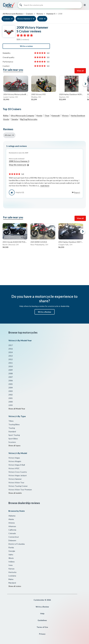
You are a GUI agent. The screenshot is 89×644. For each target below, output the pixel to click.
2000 (11, 402)
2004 (11, 388)
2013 (11, 356)
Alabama (12, 516)
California (12, 530)
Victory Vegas (14, 458)
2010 (11, 366)
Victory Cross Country (18, 472)
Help (42, 613)
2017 (11, 345)
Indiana (11, 562)
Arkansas (12, 526)
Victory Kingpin (15, 461)
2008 (41, 19)
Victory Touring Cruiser (18, 486)
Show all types (14, 446)
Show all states (15, 586)
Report (77, 192)
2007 (11, 377)
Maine (11, 579)
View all (80, 71)
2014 (11, 352)
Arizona (12, 523)
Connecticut (14, 537)
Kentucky (12, 572)
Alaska (11, 519)
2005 (11, 384)
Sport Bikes (13, 439)
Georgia (12, 551)
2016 (11, 349)
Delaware (12, 540)
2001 (11, 398)
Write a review (26, 46)
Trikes (11, 421)
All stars (8, 135)
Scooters (12, 442)
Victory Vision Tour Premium (20, 490)
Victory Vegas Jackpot (18, 475)
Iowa (10, 565)
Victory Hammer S (24, 19)
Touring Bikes (14, 424)
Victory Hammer (15, 479)
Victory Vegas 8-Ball (17, 465)
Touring (12, 428)
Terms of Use (42, 627)
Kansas (11, 569)
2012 (11, 359)
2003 (11, 391)
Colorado (12, 533)
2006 (11, 381)
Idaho (11, 555)
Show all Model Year (17, 409)
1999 (11, 405)
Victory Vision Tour (16, 482)
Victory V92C (14, 468)
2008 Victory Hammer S (19, 163)
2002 (11, 395)
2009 (11, 370)
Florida (11, 547)
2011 (11, 363)
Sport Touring (14, 435)
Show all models (15, 493)
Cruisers (7, 19)
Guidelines (42, 620)
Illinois (11, 558)
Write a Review (44, 312)
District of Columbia (17, 544)
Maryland (12, 583)
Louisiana (12, 576)
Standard (12, 431)
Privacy (42, 634)
